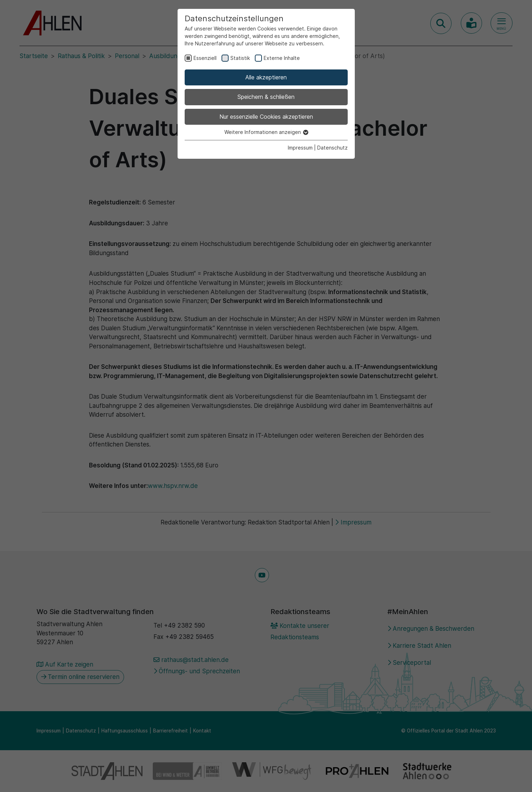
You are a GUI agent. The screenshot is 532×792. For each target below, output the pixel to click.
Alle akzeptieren (266, 77)
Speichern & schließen (266, 97)
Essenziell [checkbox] (205, 58)
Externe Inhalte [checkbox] (282, 58)
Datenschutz (332, 148)
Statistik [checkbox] (240, 58)
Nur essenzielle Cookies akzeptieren (266, 117)
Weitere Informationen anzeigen (266, 132)
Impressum (300, 148)
